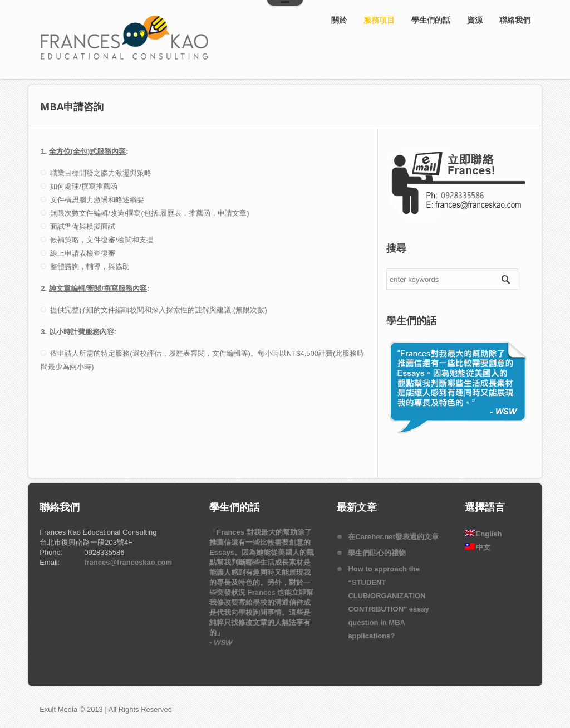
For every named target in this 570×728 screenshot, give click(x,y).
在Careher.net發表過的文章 (393, 537)
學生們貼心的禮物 (377, 553)
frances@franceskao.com (128, 562)
